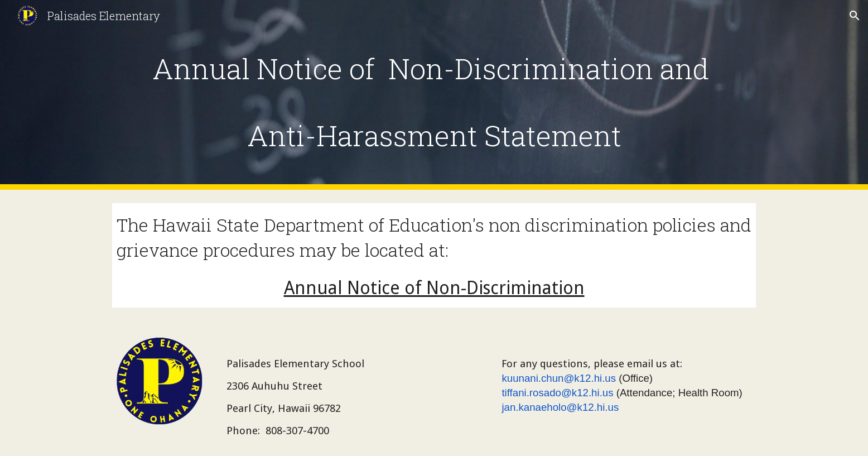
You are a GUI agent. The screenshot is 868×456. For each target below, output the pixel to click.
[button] (855, 16)
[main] (434, 95)
